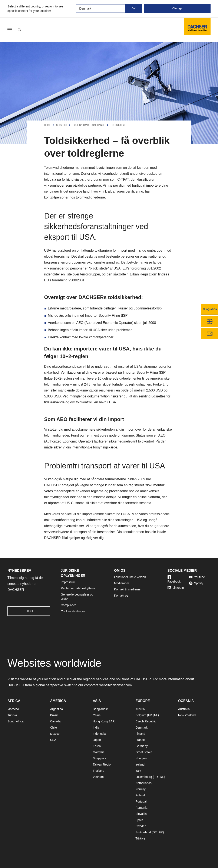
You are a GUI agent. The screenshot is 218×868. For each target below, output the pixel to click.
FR (150, 715)
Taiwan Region (103, 764)
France (140, 740)
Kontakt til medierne (127, 589)
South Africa (16, 721)
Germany (142, 746)
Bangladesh (101, 709)
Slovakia (141, 814)
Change (177, 9)
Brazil (54, 715)
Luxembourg (144, 777)
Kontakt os (121, 596)
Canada (55, 721)
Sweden (141, 826)
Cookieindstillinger (73, 611)
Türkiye (140, 838)
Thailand (99, 771)
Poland (140, 795)
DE (162, 777)
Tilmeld (29, 611)
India (96, 728)
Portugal (141, 801)
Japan (97, 740)
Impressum (68, 582)
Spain (139, 820)
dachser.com (123, 685)
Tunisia (12, 715)
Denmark (141, 728)
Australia (184, 709)
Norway (140, 789)
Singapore (100, 758)
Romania (141, 808)
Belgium (141, 715)
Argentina (56, 709)
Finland (140, 734)
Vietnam (98, 777)
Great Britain (144, 752)
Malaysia (99, 752)
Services (62, 125)
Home (47, 125)
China (97, 715)
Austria (140, 709)
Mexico (55, 734)
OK (134, 9)
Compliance (69, 605)
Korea (97, 746)
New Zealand (187, 715)
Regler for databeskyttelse (78, 588)
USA (53, 740)
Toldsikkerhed (119, 125)
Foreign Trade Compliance (89, 125)
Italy (138, 771)
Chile (53, 728)
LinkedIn (176, 588)
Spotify (196, 583)
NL (156, 715)
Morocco (13, 709)
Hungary (141, 758)
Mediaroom (122, 583)
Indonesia (99, 734)
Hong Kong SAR (104, 721)
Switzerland (143, 832)
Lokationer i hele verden (130, 577)
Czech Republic (146, 721)
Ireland (140, 764)
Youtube (197, 577)
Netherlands (143, 783)
